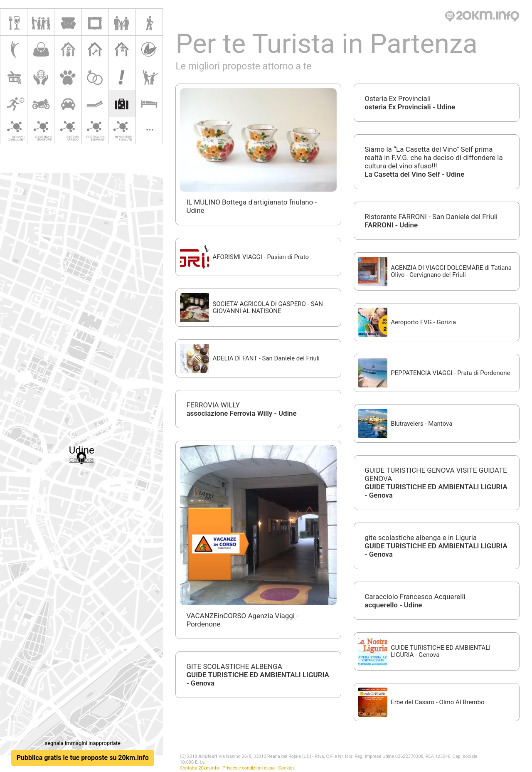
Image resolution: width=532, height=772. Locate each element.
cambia (82, 459)
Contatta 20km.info (199, 768)
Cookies (287, 768)
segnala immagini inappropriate (82, 743)
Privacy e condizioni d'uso (249, 768)
